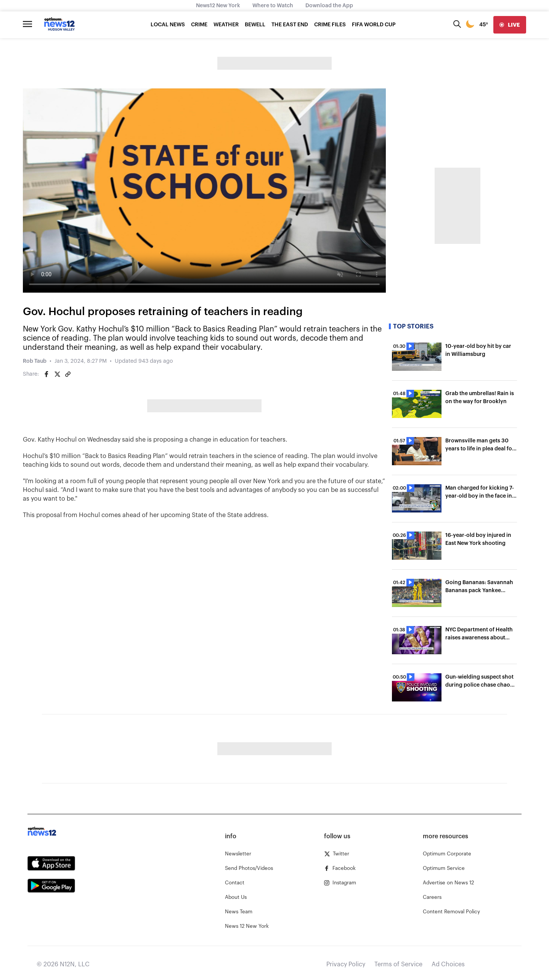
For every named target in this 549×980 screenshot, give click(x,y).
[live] (510, 25)
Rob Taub (35, 361)
